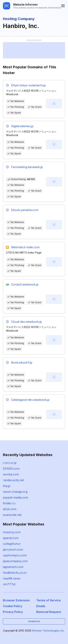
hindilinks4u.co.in (15, 573)
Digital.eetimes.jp (22, 126)
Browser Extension (16, 600)
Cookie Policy (13, 606)
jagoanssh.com (13, 567)
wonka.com (11, 474)
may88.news (12, 578)
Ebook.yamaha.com (25, 210)
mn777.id (9, 584)
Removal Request (49, 612)
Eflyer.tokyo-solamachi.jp (28, 85)
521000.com (11, 469)
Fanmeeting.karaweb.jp (27, 167)
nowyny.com (12, 532)
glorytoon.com (13, 549)
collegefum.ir (12, 544)
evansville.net (12, 515)
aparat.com (11, 538)
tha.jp (7, 486)
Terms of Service (49, 600)
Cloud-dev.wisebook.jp (26, 322)
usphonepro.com (15, 555)
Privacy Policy (13, 612)
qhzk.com (10, 509)
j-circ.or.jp (10, 463)
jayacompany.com (15, 561)
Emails (41, 606)
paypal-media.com (16, 497)
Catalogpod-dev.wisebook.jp (30, 400)
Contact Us (34, 621)
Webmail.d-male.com (25, 247)
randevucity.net (13, 480)
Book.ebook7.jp (22, 362)
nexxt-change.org (15, 492)
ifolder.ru (9, 503)
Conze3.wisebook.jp (25, 284)
